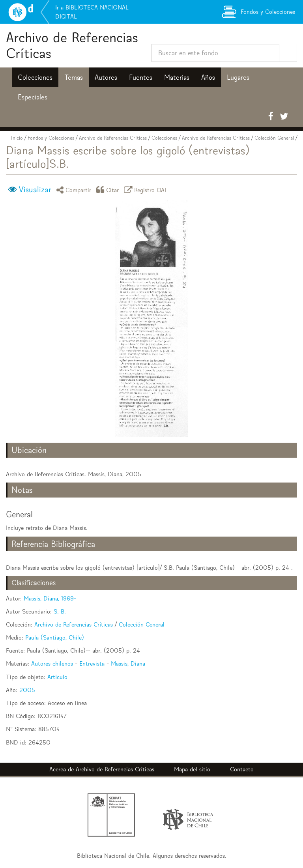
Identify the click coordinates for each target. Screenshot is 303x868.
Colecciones (35, 77)
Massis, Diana (128, 663)
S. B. (60, 611)
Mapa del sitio (192, 769)
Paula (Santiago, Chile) (55, 637)
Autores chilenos (52, 663)
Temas (74, 77)
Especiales (33, 97)
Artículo (57, 677)
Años (208, 77)
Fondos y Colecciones (51, 138)
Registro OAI (146, 190)
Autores (106, 77)
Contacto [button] (242, 769)
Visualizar (35, 189)
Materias (177, 77)
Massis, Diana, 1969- (50, 598)
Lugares (238, 77)
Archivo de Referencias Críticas (72, 45)
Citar (109, 190)
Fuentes (141, 77)
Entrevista (92, 663)
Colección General (274, 138)
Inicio (17, 138)
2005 (27, 690)
